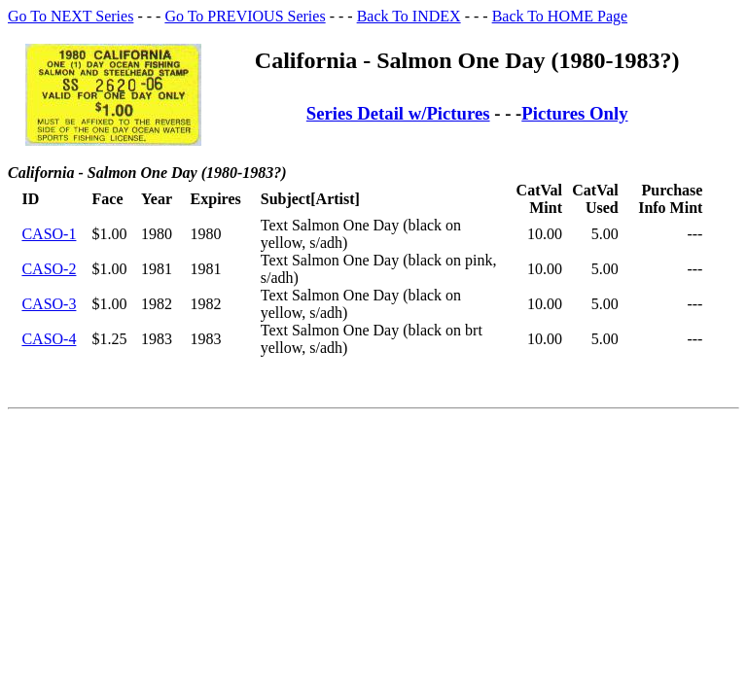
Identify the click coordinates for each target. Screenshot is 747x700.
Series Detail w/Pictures (398, 113)
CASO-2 (49, 269)
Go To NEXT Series (71, 16)
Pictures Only (574, 113)
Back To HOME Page (560, 16)
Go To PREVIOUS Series (245, 16)
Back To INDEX (409, 16)
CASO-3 (49, 304)
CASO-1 (49, 234)
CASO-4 (49, 339)
